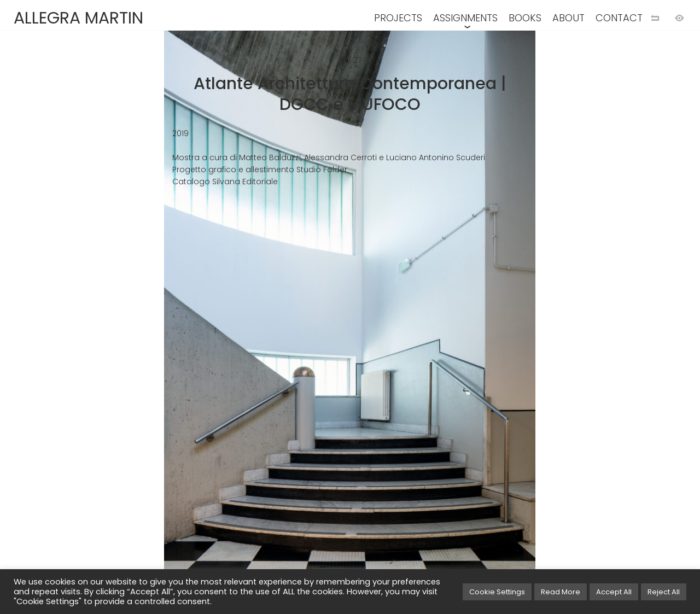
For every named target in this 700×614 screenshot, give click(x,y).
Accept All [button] (614, 592)
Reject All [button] (664, 592)
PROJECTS (398, 18)
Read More (561, 592)
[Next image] (525, 325)
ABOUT (568, 18)
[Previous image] (175, 325)
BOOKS (525, 18)
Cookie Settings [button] (497, 592)
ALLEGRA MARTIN (78, 18)
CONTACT (619, 18)
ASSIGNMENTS (465, 18)
